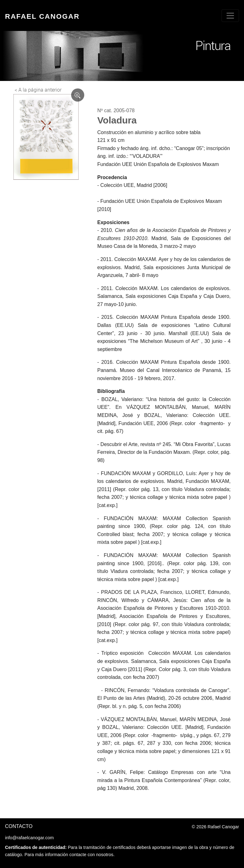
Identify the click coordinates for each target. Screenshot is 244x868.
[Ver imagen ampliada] (78, 95)
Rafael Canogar (42, 16)
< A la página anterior (38, 90)
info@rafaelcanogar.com (29, 838)
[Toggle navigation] (230, 16)
